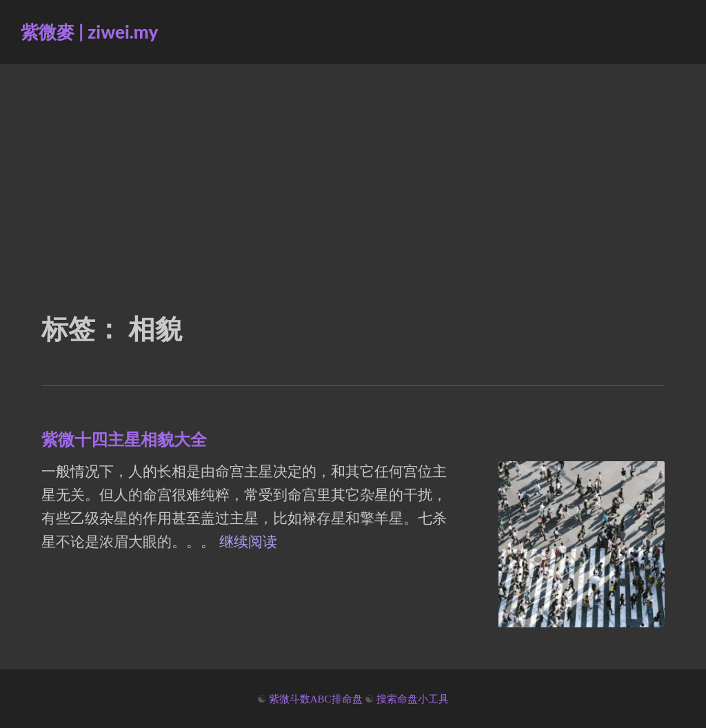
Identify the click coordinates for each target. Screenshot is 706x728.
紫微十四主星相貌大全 (124, 438)
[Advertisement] (353, 168)
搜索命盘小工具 (413, 699)
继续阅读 (248, 542)
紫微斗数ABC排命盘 (316, 699)
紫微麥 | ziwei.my (89, 32)
